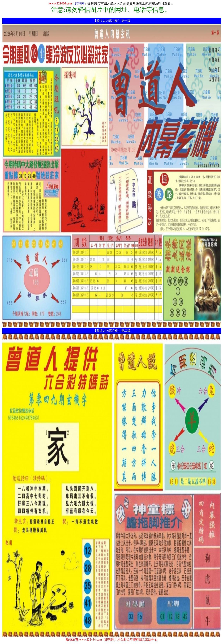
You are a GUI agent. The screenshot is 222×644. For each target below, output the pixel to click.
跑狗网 (80, 3)
